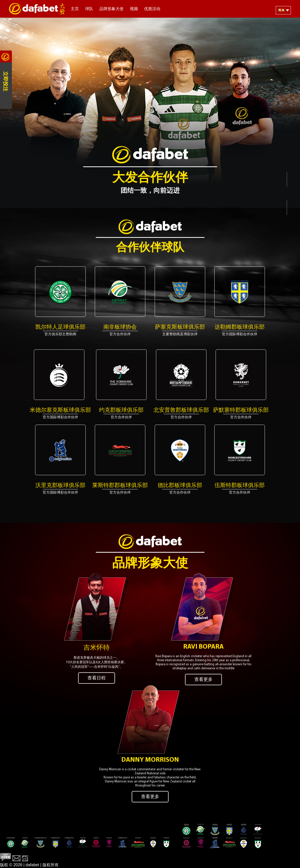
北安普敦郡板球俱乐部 (181, 410)
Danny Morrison (150, 756)
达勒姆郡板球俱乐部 (240, 327)
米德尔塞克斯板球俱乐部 (60, 410)
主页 (75, 9)
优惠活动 (152, 9)
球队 (89, 9)
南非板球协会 (120, 327)
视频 (134, 9)
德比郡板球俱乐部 (180, 486)
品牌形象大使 (111, 9)
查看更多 (203, 678)
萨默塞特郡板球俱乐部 (241, 410)
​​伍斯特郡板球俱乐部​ (240, 486)
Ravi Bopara (203, 645)
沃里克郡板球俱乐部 (60, 486)
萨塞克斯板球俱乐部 (180, 327)
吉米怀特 (97, 646)
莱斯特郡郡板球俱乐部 (120, 486)
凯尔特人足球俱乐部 (60, 327)
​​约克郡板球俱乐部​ (121, 410)
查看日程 (97, 676)
